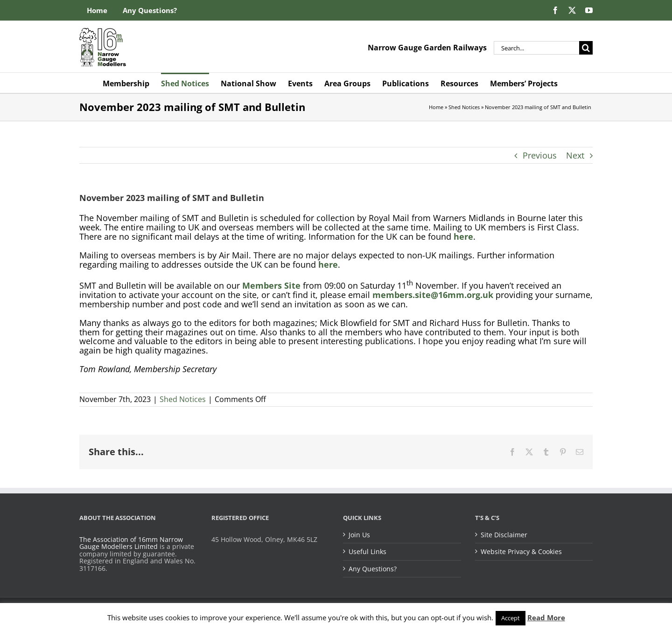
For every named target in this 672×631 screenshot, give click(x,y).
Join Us (359, 535)
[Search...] (536, 48)
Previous (540, 155)
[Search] (586, 48)
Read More (546, 617)
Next (575, 155)
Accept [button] (511, 618)
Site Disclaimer (504, 535)
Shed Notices (464, 107)
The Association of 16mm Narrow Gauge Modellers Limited (131, 543)
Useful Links (367, 552)
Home (436, 107)
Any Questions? (373, 569)
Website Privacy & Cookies (521, 552)
